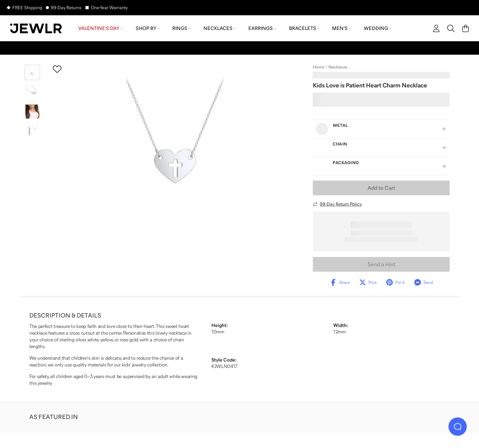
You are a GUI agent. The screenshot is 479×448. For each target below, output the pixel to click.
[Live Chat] (458, 427)
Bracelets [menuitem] (304, 28)
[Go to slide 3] (32, 112)
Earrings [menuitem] (262, 28)
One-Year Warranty (109, 7)
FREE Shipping (27, 7)
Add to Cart (381, 188)
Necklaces (338, 67)
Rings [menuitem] (182, 28)
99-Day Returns (66, 7)
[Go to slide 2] (32, 92)
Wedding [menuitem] (378, 28)
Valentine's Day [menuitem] (101, 28)
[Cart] (466, 28)
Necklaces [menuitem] (220, 28)
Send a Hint (381, 264)
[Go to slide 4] (32, 131)
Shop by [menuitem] (148, 28)
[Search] (451, 28)
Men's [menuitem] (342, 28)
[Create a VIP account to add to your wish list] (57, 69)
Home (318, 67)
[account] (436, 28)
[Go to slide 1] (32, 72)
